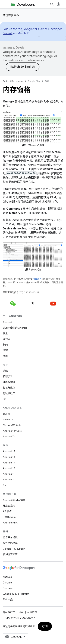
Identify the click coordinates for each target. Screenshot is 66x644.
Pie (4, 485)
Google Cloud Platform (16, 594)
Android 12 (9, 468)
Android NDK (10, 523)
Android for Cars (12, 431)
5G (5, 399)
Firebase (8, 588)
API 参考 (7, 511)
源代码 (7, 339)
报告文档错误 (10, 543)
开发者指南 (9, 506)
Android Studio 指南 (14, 500)
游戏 (5, 371)
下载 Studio (9, 517)
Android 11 (9, 474)
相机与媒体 (9, 388)
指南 (47, 81)
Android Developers (13, 81)
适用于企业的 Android (15, 328)
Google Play (34, 81)
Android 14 (9, 457)
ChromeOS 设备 (12, 425)
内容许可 (37, 279)
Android (7, 322)
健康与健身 (9, 382)
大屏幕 (7, 414)
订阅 (45, 626)
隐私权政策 (9, 393)
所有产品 (8, 600)
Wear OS (8, 420)
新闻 (5, 345)
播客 (5, 356)
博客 (5, 350)
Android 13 (9, 463)
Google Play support (14, 549)
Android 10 (9, 480)
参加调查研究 (10, 554)
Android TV (9, 436)
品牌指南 (32, 612)
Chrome (7, 583)
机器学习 (8, 376)
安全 (5, 333)
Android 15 (9, 451)
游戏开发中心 (11, 15)
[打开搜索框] (52, 4)
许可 (21, 612)
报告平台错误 (10, 537)
